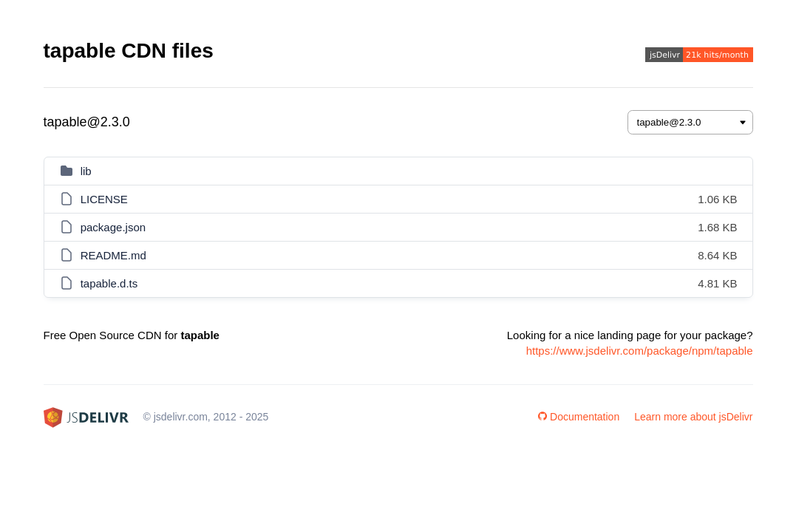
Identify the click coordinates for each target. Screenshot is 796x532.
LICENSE (104, 199)
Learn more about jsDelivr (693, 417)
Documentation (579, 417)
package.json (113, 227)
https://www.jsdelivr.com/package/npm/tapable (640, 351)
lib (86, 171)
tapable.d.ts (109, 283)
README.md (113, 255)
